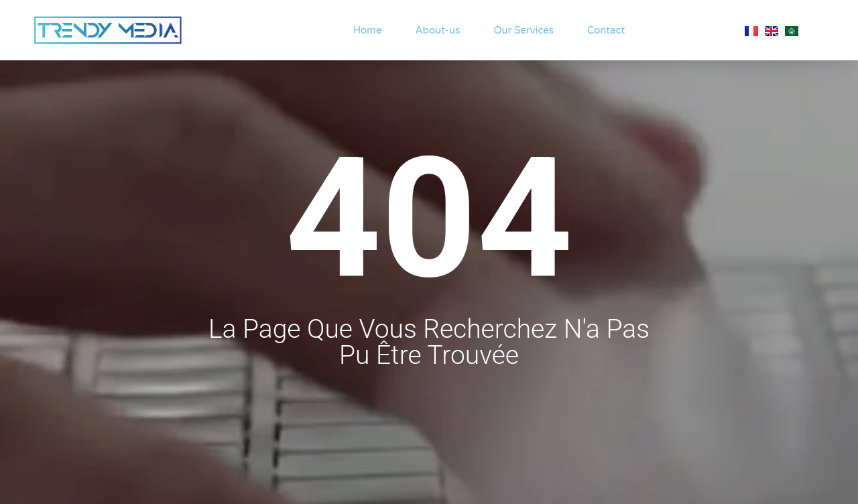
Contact (606, 30)
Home (368, 30)
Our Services (524, 30)
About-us (437, 30)
